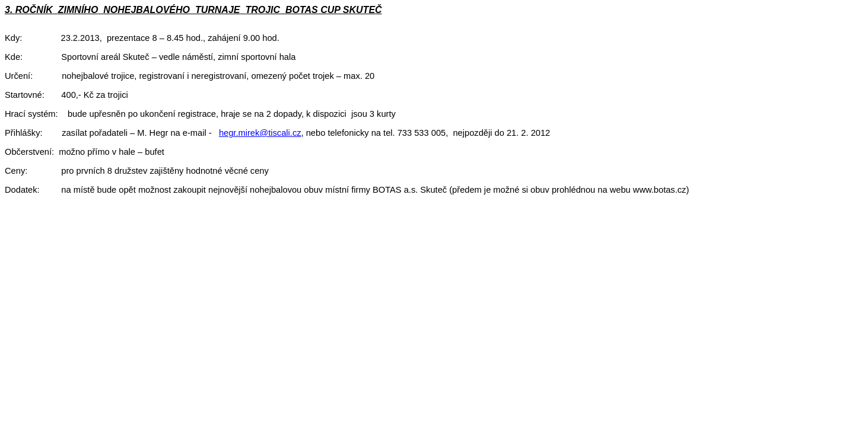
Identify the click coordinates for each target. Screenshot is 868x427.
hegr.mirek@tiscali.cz (260, 133)
